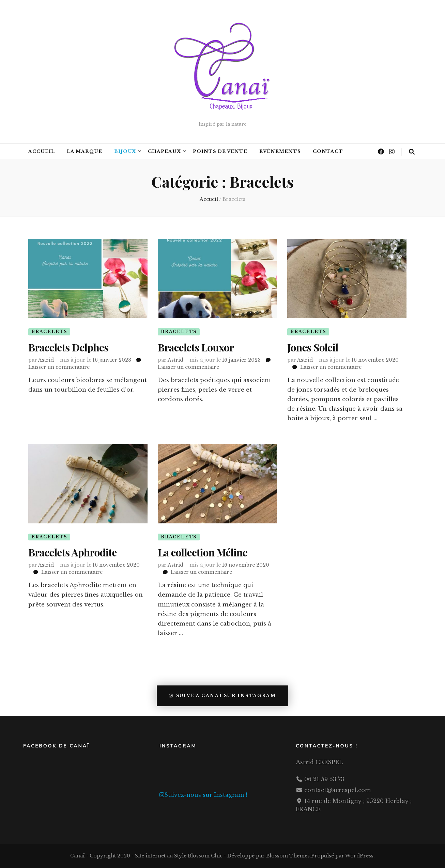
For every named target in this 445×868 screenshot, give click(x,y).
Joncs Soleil (313, 348)
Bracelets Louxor (196, 348)
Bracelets (49, 332)
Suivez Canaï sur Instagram (222, 696)
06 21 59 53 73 (324, 779)
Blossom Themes (288, 856)
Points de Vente (220, 151)
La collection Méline (203, 553)
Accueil (42, 151)
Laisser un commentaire (59, 367)
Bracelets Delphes (68, 348)
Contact (328, 151)
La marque (85, 151)
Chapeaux (164, 151)
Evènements (280, 151)
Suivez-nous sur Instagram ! (203, 795)
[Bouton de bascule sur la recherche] (412, 152)
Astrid (46, 360)
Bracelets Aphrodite (73, 553)
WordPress (359, 856)
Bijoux (125, 151)
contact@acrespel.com (337, 790)
